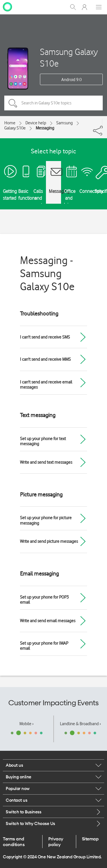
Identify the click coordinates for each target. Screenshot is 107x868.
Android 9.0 (71, 80)
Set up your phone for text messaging (43, 441)
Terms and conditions (14, 842)
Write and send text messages (46, 462)
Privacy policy (56, 842)
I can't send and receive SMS (45, 337)
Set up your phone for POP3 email (44, 600)
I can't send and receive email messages (46, 385)
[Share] (102, 122)
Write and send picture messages (49, 541)
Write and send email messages (48, 621)
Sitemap (90, 839)
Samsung (64, 123)
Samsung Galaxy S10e (69, 57)
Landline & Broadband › (80, 724)
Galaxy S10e (15, 128)
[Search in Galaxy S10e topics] (53, 103)
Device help (36, 123)
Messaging (45, 128)
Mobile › (27, 724)
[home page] (7, 7)
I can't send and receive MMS (45, 359)
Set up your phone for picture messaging (46, 520)
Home (10, 123)
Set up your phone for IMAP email (44, 646)
